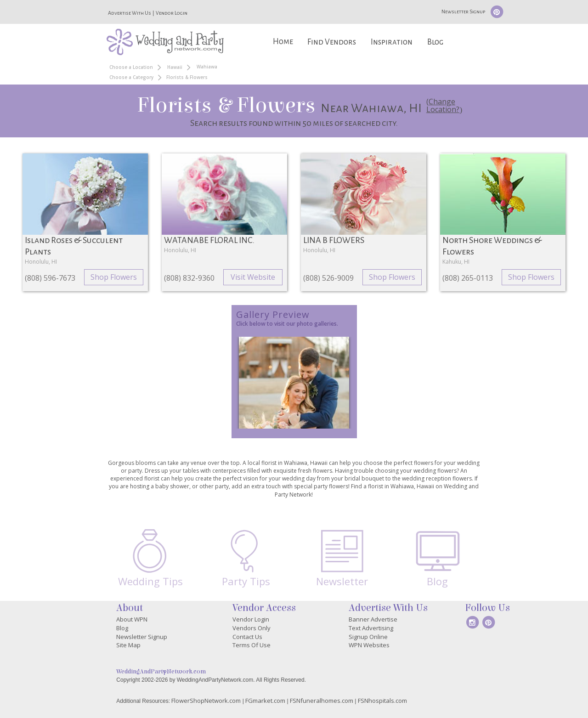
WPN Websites (369, 645)
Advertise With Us (130, 13)
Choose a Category (131, 77)
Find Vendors (332, 42)
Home (283, 42)
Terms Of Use (252, 645)
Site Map (128, 645)
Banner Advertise (373, 619)
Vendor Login (172, 13)
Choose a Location (131, 67)
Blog (435, 42)
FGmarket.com (265, 701)
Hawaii (175, 67)
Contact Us (247, 637)
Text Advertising (371, 628)
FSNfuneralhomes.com (322, 701)
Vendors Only (252, 628)
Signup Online (368, 637)
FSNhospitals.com (382, 701)
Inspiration (392, 42)
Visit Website (253, 277)
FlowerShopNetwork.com (206, 701)
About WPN (132, 619)
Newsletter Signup (463, 11)
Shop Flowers (114, 277)
